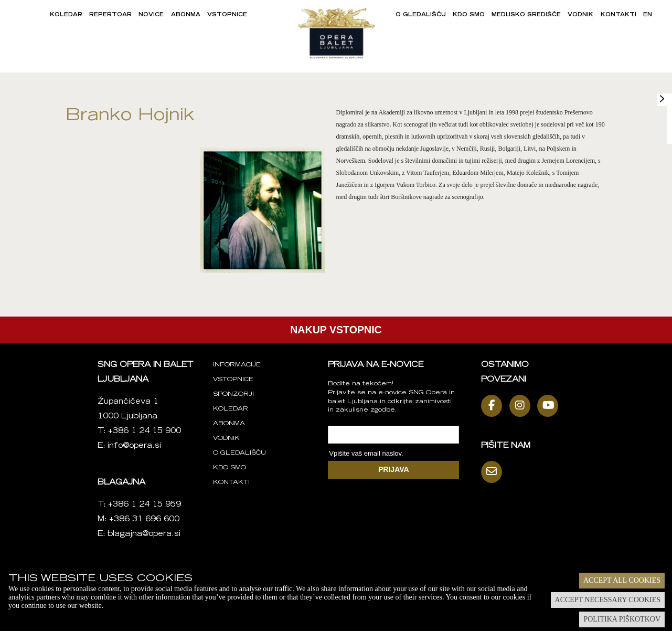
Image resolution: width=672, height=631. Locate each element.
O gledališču (421, 15)
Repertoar (110, 15)
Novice (151, 15)
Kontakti (618, 15)
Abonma (186, 15)
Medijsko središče (526, 15)
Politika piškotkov (622, 619)
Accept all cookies (622, 580)
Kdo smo (469, 15)
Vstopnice (227, 15)
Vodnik (580, 15)
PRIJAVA (394, 469)
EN (648, 15)
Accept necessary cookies (608, 600)
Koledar (66, 15)
